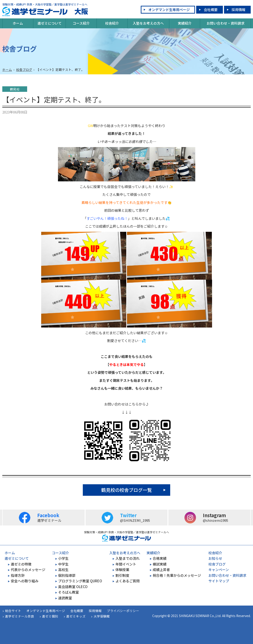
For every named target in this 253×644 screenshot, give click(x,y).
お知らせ (215, 558)
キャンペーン (219, 570)
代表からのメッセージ (28, 570)
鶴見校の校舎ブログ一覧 (126, 490)
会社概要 (211, 10)
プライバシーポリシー (123, 611)
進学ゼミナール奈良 (20, 616)
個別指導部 (67, 575)
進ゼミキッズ (76, 616)
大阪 (45, 12)
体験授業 (122, 570)
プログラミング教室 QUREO (80, 581)
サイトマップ (219, 581)
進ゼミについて (50, 23)
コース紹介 (81, 23)
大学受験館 (102, 616)
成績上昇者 (161, 570)
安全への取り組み (25, 581)
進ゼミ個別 (50, 616)
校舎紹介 (112, 23)
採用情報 (239, 10)
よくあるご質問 (128, 581)
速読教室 (65, 598)
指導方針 (18, 575)
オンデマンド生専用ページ (169, 10)
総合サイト (13, 611)
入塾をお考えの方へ (148, 23)
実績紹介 (185, 23)
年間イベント (126, 564)
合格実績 (160, 558)
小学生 (63, 558)
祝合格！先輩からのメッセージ (177, 575)
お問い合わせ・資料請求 (226, 23)
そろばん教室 (69, 592)
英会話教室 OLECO (73, 587)
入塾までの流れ (128, 558)
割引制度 (122, 575)
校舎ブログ (24, 70)
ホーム (18, 23)
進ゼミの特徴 (21, 564)
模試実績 (160, 564)
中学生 (63, 564)
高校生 (63, 570)
